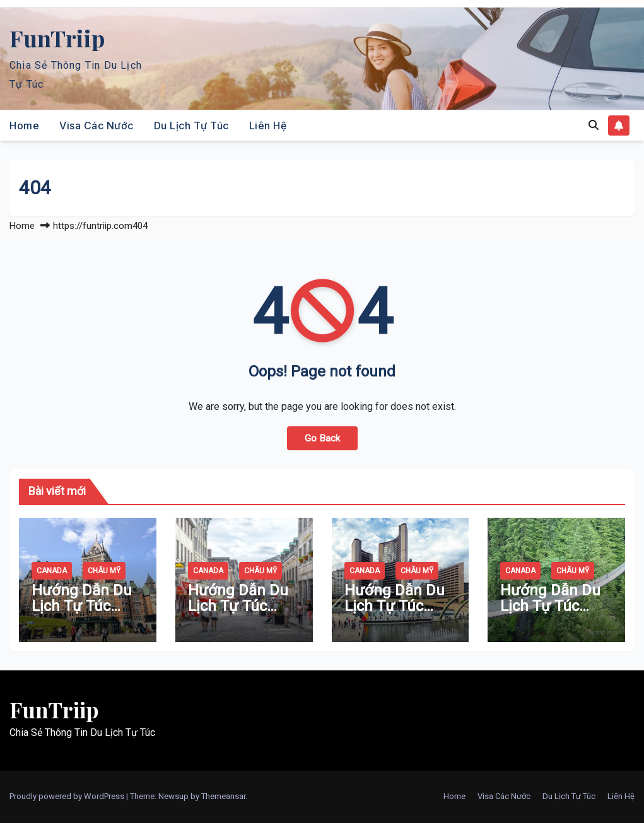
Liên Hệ (268, 125)
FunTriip (57, 38)
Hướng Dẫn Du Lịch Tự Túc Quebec (82, 606)
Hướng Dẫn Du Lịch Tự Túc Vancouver (550, 606)
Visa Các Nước (97, 125)
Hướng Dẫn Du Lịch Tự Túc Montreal (238, 606)
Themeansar (223, 796)
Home (24, 125)
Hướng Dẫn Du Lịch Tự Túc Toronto (395, 606)
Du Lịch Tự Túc (191, 125)
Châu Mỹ (104, 571)
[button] (594, 125)
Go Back (322, 438)
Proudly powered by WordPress (68, 796)
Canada (52, 571)
